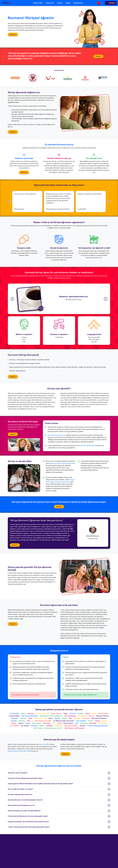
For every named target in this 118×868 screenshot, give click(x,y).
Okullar (68, 3)
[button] (29, 299)
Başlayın (13, 34)
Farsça (54, 463)
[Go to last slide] (9, 202)
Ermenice (67, 482)
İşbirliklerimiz (78, 3)
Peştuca (65, 463)
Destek (60, 3)
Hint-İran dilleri (44, 744)
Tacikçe (72, 463)
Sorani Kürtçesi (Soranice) (57, 435)
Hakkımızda (50, 3)
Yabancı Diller (38, 3)
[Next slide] (109, 202)
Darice (59, 463)
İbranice (59, 482)
